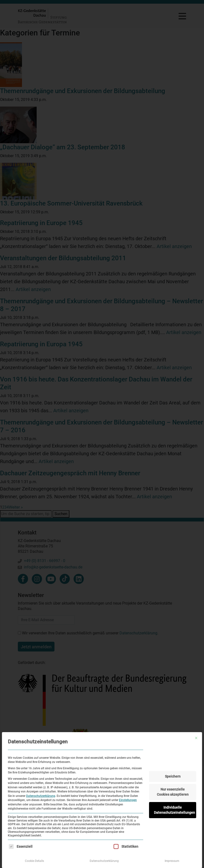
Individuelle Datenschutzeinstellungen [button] (174, 810)
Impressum (172, 861)
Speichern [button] (173, 776)
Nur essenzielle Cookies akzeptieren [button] (173, 792)
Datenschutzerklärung (41, 796)
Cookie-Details (34, 861)
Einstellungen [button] (128, 800)
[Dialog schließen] (196, 738)
